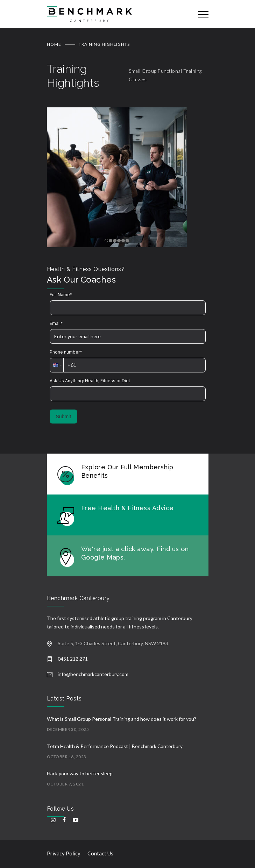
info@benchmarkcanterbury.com (93, 674)
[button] (57, 365)
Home (54, 44)
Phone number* (66, 352)
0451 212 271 (73, 659)
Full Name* (61, 295)
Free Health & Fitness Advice (127, 508)
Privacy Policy (64, 853)
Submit (64, 417)
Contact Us (100, 853)
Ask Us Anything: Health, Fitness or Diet (90, 381)
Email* (56, 323)
